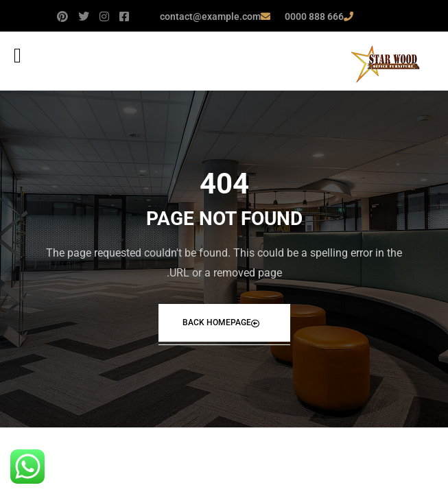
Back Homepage (221, 323)
